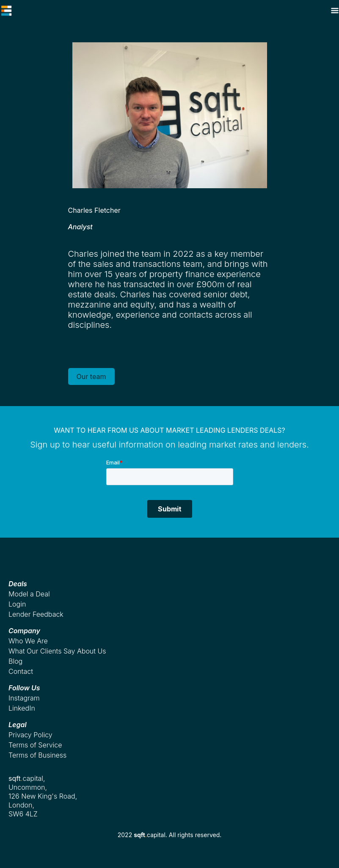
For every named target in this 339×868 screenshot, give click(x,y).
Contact (21, 671)
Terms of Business (37, 755)
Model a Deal (29, 594)
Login (17, 604)
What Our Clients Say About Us (57, 651)
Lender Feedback (36, 614)
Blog (15, 661)
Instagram (24, 698)
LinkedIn (22, 708)
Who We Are (28, 641)
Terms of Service (35, 745)
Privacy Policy (30, 735)
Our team (91, 376)
